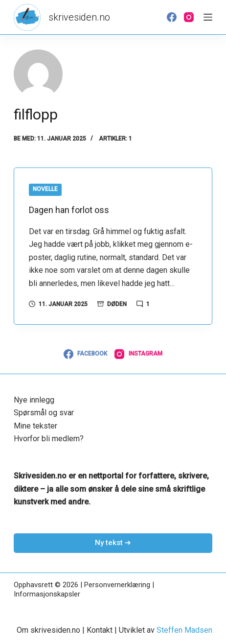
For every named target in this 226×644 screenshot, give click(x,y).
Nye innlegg (34, 400)
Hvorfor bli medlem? (49, 439)
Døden (117, 304)
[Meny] (208, 17)
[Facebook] (172, 17)
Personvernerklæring (117, 585)
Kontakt (100, 630)
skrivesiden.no (79, 17)
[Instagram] (189, 17)
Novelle (45, 189)
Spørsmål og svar (44, 413)
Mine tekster (35, 426)
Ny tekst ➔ (113, 543)
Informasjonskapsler (47, 594)
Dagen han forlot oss (69, 210)
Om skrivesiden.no (48, 630)
